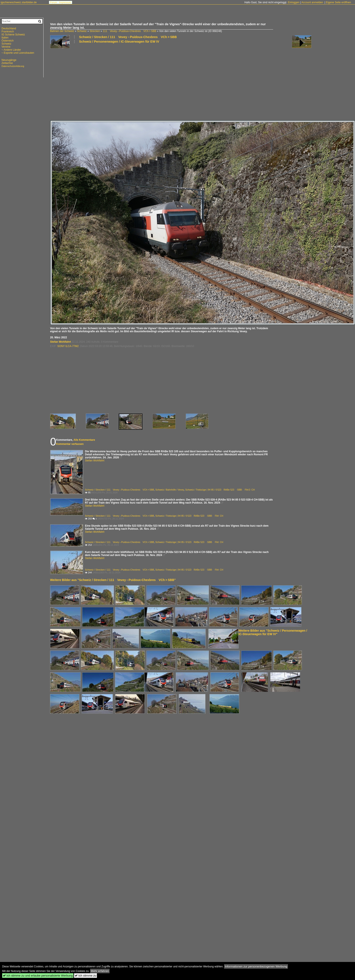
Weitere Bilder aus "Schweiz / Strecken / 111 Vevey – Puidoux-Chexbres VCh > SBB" (113, 580)
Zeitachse (7, 63)
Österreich (8, 41)
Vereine (6, 47)
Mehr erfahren (100, 971)
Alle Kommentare (84, 440)
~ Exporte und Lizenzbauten (18, 53)
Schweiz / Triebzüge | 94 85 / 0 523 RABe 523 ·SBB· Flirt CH (189, 516)
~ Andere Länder (11, 50)
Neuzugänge (9, 60)
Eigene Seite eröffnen (338, 2)
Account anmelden (312, 2)
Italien (5, 38)
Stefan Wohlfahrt (61, 342)
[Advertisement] (114, 82)
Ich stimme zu (85, 976)
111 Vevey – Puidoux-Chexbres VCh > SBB (129, 31)
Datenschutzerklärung (13, 66)
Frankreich (8, 32)
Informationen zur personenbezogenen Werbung (256, 966)
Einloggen (293, 2)
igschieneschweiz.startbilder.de (19, 2)
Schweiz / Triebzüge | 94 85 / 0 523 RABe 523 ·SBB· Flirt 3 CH (220, 490)
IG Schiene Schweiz (13, 35)
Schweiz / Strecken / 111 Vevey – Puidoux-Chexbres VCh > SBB (128, 37)
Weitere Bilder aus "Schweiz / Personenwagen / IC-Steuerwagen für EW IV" (273, 632)
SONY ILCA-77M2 (68, 346)
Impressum (65, 2)
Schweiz (82, 31)
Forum (54, 2)
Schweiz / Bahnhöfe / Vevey (170, 490)
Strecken (95, 31)
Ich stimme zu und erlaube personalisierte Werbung (38, 976)
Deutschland (9, 28)
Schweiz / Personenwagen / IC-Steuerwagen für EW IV (119, 42)
